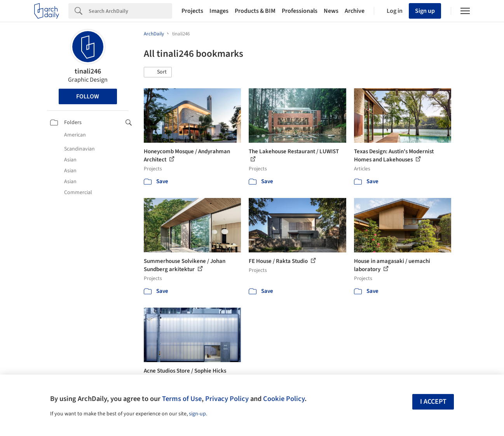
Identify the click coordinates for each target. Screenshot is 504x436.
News (331, 11)
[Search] (130, 11)
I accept (433, 402)
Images (219, 11)
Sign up (425, 11)
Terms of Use (182, 399)
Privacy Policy (227, 399)
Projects (192, 11)
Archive (355, 11)
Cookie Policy (284, 399)
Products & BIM (255, 11)
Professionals (300, 11)
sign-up (197, 414)
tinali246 (88, 71)
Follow (88, 96)
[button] (158, 72)
